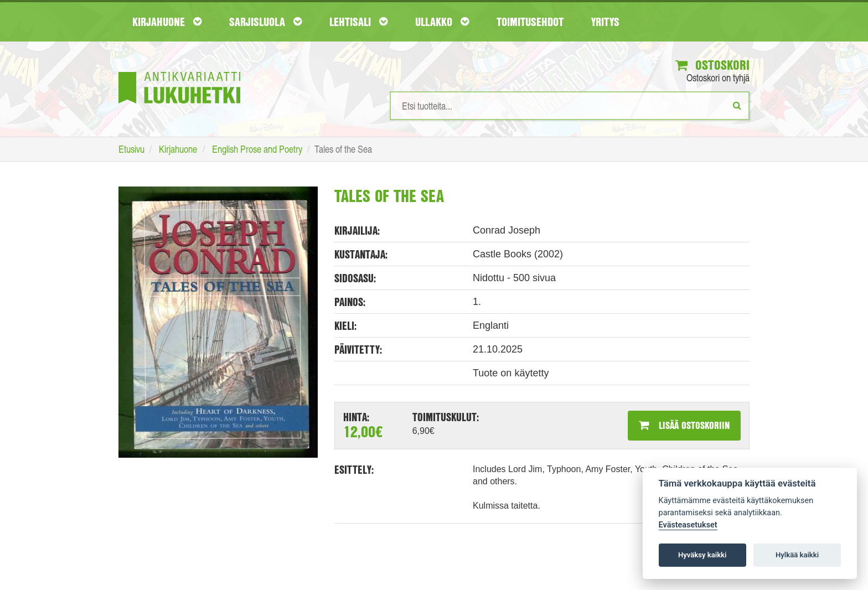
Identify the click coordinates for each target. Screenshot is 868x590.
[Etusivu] (179, 71)
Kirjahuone (167, 22)
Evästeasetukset (688, 525)
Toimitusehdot (530, 22)
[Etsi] (737, 105)
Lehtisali (358, 22)
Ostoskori (712, 65)
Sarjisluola (265, 22)
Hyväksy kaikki (702, 555)
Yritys (605, 22)
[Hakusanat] (570, 106)
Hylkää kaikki (797, 555)
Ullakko (442, 22)
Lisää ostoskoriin (684, 425)
